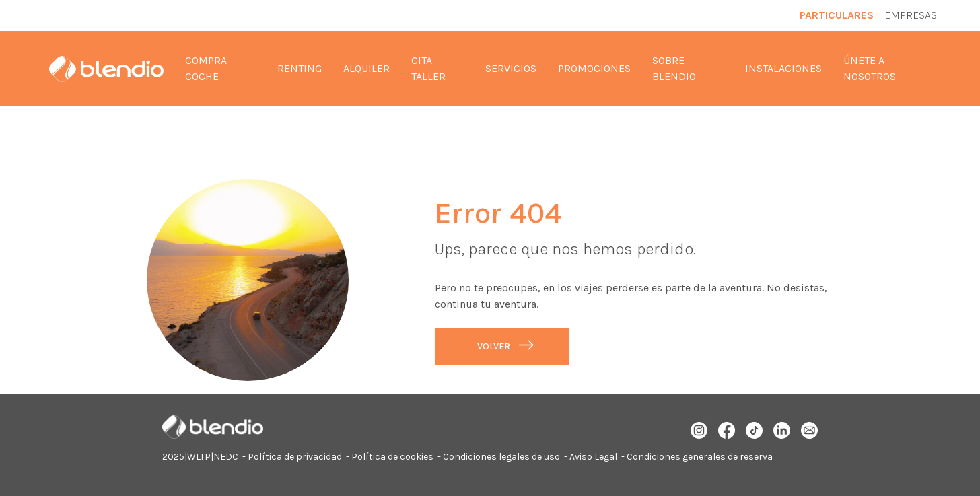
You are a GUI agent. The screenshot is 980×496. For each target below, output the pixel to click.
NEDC (226, 457)
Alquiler (366, 68)
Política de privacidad (295, 457)
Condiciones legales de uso (501, 457)
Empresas (911, 15)
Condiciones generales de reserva (700, 457)
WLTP (199, 457)
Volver (494, 346)
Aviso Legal (593, 457)
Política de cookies (392, 457)
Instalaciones (783, 68)
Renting (300, 68)
